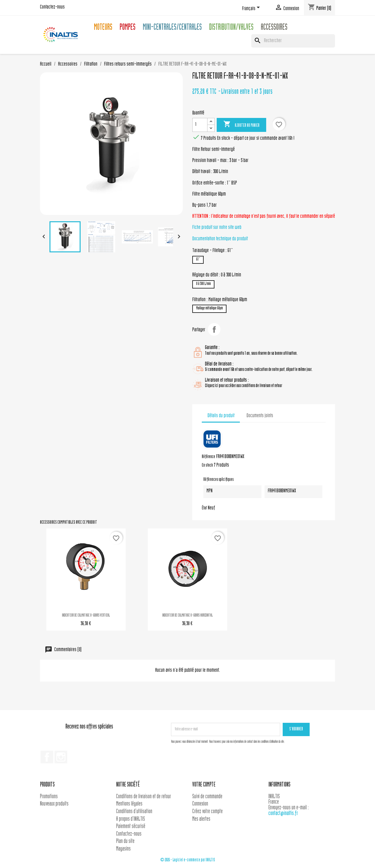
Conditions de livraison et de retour (144, 797)
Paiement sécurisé (131, 827)
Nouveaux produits (54, 804)
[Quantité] (200, 125)
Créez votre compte (207, 812)
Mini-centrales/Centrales (172, 28)
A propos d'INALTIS (131, 819)
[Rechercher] (293, 41)
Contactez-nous (52, 7)
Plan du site (125, 842)
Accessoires (274, 28)
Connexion (200, 804)
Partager (214, 329)
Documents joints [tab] (260, 416)
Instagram (61, 757)
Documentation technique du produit (220, 239)
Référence (208, 457)
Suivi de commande (207, 797)
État (204, 508)
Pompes (128, 28)
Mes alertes (201, 819)
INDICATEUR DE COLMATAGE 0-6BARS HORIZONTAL (187, 616)
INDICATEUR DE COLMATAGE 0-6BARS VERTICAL (86, 616)
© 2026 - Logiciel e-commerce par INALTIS (188, 860)
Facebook (47, 757)
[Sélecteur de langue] (252, 9)
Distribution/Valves (231, 28)
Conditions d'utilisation (134, 812)
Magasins (123, 849)
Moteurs (103, 28)
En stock (207, 466)
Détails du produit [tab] (221, 416)
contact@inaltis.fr (283, 814)
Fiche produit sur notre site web (217, 228)
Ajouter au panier (241, 125)
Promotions (49, 797)
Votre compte (204, 785)
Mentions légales (129, 804)
